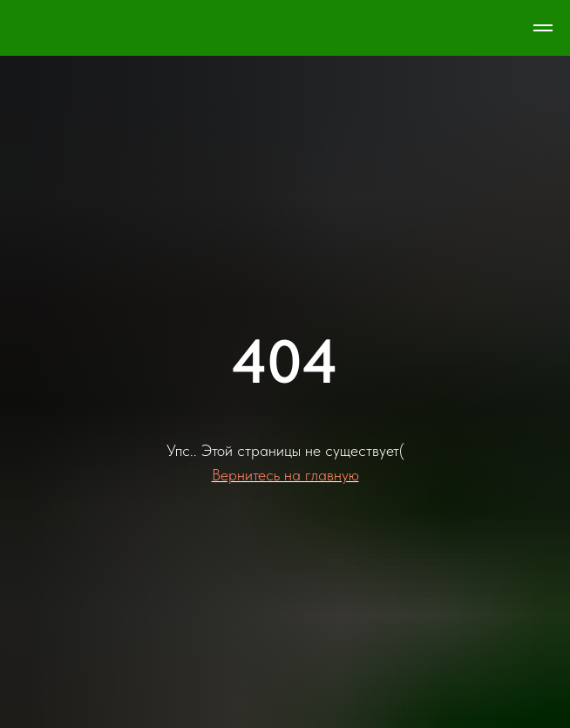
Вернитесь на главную (285, 475)
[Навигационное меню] (543, 28)
